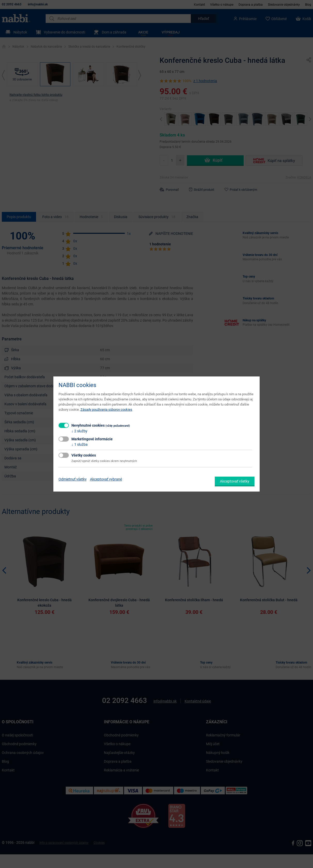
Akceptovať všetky (235, 481)
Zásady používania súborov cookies (106, 410)
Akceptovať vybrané (106, 479)
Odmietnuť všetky (73, 479)
